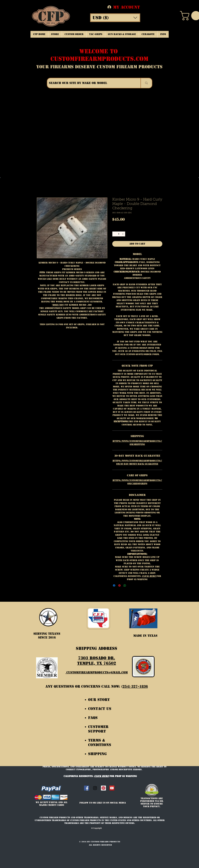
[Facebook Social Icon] (87, 788)
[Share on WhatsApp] (125, 585)
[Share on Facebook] (114, 585)
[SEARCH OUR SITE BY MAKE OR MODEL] (92, 83)
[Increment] (123, 234)
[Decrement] (114, 234)
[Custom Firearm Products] (103, 788)
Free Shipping (121, 224)
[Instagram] (95, 788)
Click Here (149, 576)
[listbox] (115, 18)
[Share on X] (130, 585)
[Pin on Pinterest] (119, 585)
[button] (115, 18)
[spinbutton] (119, 234)
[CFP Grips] (112, 788)
